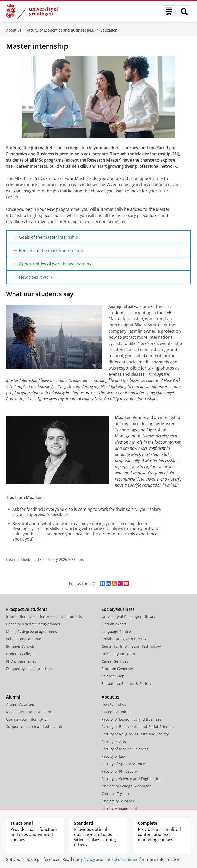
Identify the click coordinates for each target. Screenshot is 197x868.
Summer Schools (21, 646)
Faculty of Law (114, 756)
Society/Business (118, 609)
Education (109, 30)
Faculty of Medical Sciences (125, 749)
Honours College (20, 654)
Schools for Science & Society (126, 684)
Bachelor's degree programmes (33, 624)
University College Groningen (127, 786)
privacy (88, 859)
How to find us (114, 704)
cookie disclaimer (121, 859)
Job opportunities (116, 712)
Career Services (115, 661)
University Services (118, 801)
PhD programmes (21, 661)
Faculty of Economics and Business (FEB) (61, 30)
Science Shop (113, 676)
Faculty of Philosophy (120, 771)
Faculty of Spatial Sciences (124, 764)
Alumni (13, 697)
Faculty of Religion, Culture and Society (135, 734)
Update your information (27, 719)
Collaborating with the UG (124, 639)
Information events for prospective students (44, 617)
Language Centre (116, 631)
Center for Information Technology (131, 646)
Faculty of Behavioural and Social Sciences (138, 727)
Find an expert (114, 624)
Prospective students (27, 609)
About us (14, 30)
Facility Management (119, 808)
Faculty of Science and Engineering (132, 779)
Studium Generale (117, 669)
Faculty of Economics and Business (131, 719)
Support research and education (34, 727)
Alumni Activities (21, 704)
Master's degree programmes (32, 631)
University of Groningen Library (129, 617)
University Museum (118, 654)
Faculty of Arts (114, 741)
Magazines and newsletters (30, 712)
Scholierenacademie (24, 639)
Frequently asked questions (30, 669)
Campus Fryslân (115, 794)
